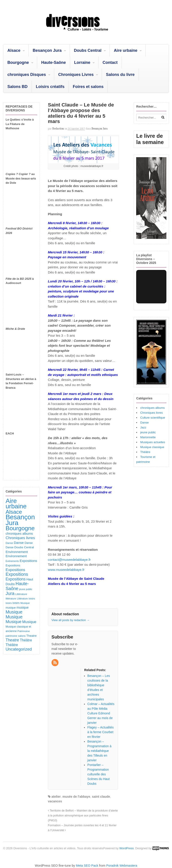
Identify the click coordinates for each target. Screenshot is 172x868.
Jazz (143, 427)
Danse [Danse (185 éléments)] (19, 543)
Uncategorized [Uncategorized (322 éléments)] (19, 649)
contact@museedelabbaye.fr (69, 560)
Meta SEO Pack (87, 866)
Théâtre (145, 452)
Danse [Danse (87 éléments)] (9, 543)
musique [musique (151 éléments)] (23, 607)
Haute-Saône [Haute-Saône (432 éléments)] (17, 586)
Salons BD (17, 87)
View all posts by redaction (71, 620)
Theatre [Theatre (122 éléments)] (32, 636)
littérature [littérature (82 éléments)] (11, 599)
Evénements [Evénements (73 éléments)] (12, 561)
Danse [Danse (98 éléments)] (10, 547)
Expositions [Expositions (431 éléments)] (17, 574)
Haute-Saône (54, 63)
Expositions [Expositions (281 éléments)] (16, 579)
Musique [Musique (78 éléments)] (25, 603)
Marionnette (148, 437)
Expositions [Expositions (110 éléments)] (13, 565)
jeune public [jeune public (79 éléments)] (26, 589)
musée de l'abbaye (76, 797)
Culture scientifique (153, 418)
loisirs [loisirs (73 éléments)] (9, 603)
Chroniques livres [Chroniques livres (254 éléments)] (20, 538)
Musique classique (152, 447)
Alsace (14, 50)
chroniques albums (152, 408)
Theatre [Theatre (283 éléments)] (12, 640)
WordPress (127, 848)
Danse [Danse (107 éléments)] (29, 543)
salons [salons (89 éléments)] (22, 636)
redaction (58, 129)
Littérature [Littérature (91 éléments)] (21, 594)
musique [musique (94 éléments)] (11, 608)
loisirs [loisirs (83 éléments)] (32, 599)
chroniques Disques (27, 75)
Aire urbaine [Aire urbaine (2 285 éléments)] (16, 504)
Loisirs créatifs (50, 87)
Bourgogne (18, 63)
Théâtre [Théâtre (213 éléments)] (12, 645)
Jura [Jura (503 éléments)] (10, 593)
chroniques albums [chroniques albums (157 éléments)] (19, 534)
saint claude (101, 797)
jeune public (148, 432)
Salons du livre (120, 75)
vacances (55, 801)
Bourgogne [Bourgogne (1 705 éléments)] (20, 528)
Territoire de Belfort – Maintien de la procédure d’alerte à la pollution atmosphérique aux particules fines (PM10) (83, 816)
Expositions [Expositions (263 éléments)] (15, 570)
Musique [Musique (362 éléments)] (14, 622)
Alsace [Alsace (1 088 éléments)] (14, 512)
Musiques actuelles (153, 442)
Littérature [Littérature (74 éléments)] (22, 599)
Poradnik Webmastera (122, 866)
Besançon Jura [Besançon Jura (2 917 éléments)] (20, 520)
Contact (110, 63)
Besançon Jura (47, 50)
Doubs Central (88, 50)
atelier (56, 797)
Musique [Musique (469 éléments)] (14, 617)
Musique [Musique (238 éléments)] (29, 622)
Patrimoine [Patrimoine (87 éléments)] (24, 631)
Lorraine (82, 63)
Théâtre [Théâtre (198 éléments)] (26, 640)
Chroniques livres (151, 413)
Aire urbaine (126, 50)
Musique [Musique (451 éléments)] (14, 612)
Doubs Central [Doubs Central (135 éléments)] (24, 547)
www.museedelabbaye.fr (66, 570)
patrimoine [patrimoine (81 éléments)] (11, 636)
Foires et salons (88, 87)
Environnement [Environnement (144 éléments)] (16, 556)
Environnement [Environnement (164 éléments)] (17, 552)
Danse (144, 423)
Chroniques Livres (76, 75)
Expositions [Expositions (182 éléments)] (28, 561)
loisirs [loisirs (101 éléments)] (16, 603)
